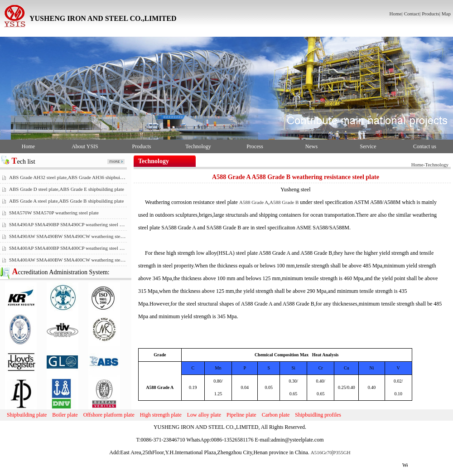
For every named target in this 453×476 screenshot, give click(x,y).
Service (368, 146)
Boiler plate (65, 415)
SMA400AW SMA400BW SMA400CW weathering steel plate (72, 260)
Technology (198, 146)
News (311, 146)
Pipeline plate (241, 415)
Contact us (425, 146)
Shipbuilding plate (27, 415)
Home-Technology (430, 165)
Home (28, 146)
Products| (431, 14)
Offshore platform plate (109, 415)
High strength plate (161, 415)
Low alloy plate (204, 415)
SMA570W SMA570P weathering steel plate (54, 213)
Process (255, 146)
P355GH (342, 452)
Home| (396, 14)
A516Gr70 (321, 452)
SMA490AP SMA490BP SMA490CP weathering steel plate (69, 224)
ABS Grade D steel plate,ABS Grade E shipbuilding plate (67, 189)
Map (446, 14)
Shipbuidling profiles (318, 415)
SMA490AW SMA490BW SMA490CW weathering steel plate (72, 236)
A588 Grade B (284, 202)
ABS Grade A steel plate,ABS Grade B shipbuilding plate (66, 201)
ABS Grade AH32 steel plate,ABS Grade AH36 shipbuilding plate (75, 177)
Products (142, 146)
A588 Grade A (254, 202)
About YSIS (85, 146)
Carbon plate (276, 415)
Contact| (412, 14)
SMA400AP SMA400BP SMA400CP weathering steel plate (69, 248)
